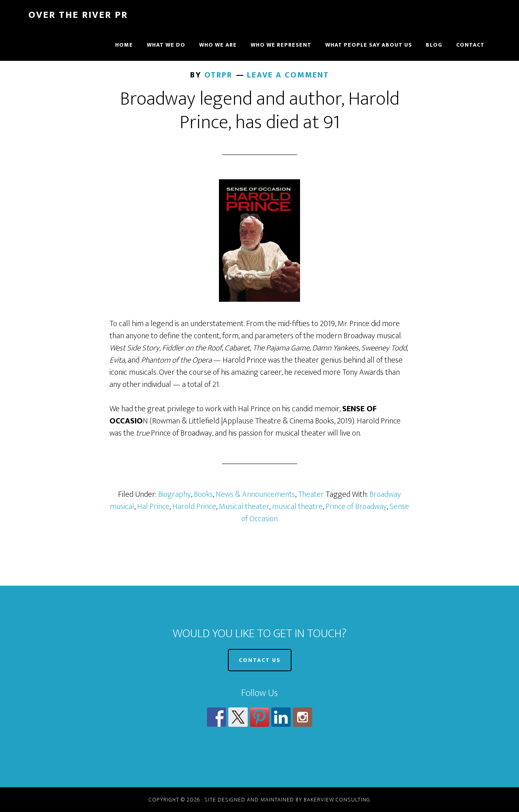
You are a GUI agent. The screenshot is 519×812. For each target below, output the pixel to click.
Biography (175, 494)
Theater (311, 494)
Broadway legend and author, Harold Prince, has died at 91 (260, 111)
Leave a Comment (288, 75)
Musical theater (244, 507)
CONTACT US (260, 660)
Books (203, 494)
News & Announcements (255, 494)
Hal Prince (153, 507)
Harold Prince (194, 507)
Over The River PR (78, 15)
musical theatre (297, 507)
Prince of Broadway (356, 507)
